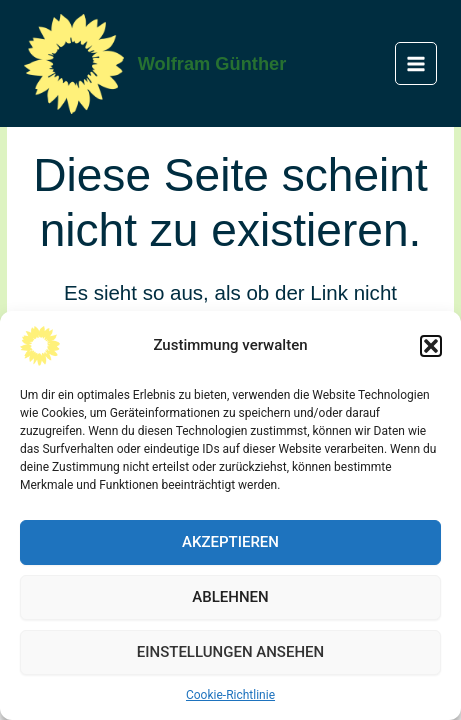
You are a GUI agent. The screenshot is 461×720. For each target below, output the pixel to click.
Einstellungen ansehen (230, 652)
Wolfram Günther (212, 63)
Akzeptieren (230, 542)
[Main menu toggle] (416, 63)
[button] (431, 346)
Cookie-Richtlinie (230, 695)
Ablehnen (230, 597)
